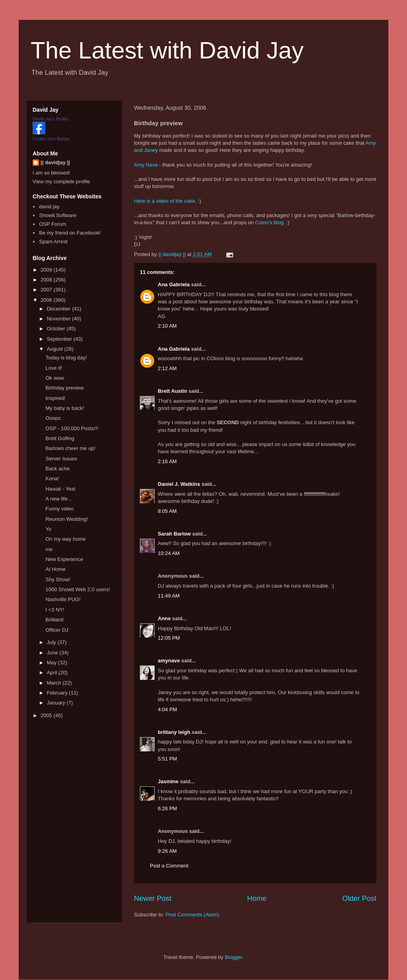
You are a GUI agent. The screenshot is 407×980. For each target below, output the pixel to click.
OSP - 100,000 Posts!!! (72, 428)
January (57, 703)
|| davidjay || (55, 162)
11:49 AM (169, 596)
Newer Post (153, 898)
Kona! (52, 478)
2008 (47, 280)
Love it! (54, 368)
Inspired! (55, 398)
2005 (47, 715)
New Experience (64, 559)
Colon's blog (269, 222)
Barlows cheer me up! (70, 448)
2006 (47, 300)
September (60, 339)
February (58, 693)
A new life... (58, 499)
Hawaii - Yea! (60, 489)
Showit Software (58, 215)
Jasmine (168, 781)
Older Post (359, 898)
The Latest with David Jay (167, 50)
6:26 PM (167, 808)
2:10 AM (167, 326)
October (57, 329)
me (49, 549)
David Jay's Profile (50, 119)
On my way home (65, 539)
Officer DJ (57, 630)
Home (257, 898)
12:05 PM (169, 638)
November (60, 319)
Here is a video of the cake (165, 201)
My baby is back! (65, 408)
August (56, 349)
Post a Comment (169, 866)
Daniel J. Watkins (179, 484)
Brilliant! (54, 620)
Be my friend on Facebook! (70, 233)
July (52, 642)
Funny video (59, 509)
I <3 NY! (55, 610)
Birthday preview (64, 388)
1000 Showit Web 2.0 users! (78, 589)
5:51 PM (167, 759)
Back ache (57, 469)
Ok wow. (55, 378)
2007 (47, 290)
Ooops (53, 418)
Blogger (234, 957)
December (60, 309)
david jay (49, 207)
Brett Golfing (60, 438)
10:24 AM (169, 553)
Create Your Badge (51, 139)
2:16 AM (167, 461)
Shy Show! (58, 579)
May (52, 663)
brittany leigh (174, 732)
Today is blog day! (66, 358)
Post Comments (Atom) (193, 915)
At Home (55, 569)
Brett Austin (172, 391)
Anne (164, 618)
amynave (169, 661)
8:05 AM (167, 511)
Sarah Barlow (174, 534)
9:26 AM (167, 851)
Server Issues (61, 459)
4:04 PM (167, 709)
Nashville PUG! (63, 599)
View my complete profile (61, 181)
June (53, 653)
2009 (47, 270)
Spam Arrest (53, 242)
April (53, 672)
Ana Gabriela (174, 284)
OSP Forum (52, 224)
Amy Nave (146, 165)
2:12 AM (167, 368)
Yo (48, 529)
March (55, 683)
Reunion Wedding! (67, 519)
